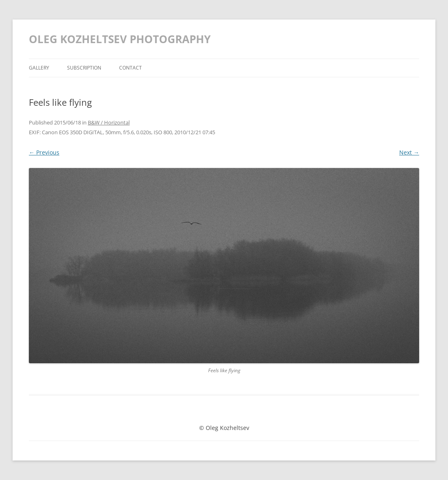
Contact (130, 68)
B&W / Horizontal (109, 122)
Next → (409, 152)
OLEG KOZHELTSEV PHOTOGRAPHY (120, 39)
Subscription (84, 68)
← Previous (44, 152)
